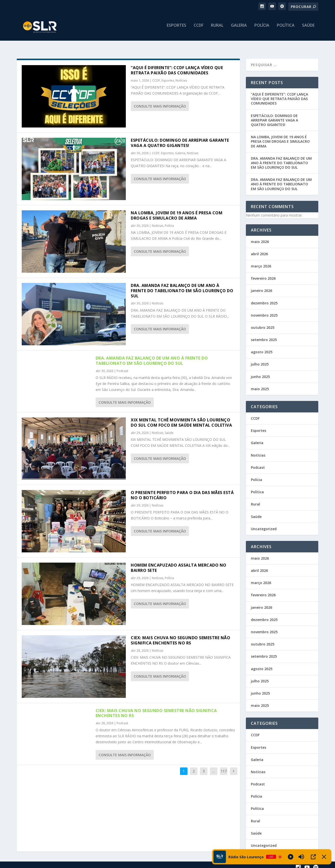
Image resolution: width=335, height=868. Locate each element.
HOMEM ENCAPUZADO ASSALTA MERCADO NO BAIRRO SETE (179, 563)
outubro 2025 (263, 323)
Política (286, 29)
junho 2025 (260, 372)
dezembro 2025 (264, 299)
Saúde (308, 29)
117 (224, 767)
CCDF (199, 29)
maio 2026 (260, 237)
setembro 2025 (264, 335)
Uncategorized (264, 524)
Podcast (122, 366)
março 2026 (261, 262)
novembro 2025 (264, 311)
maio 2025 (260, 384)
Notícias (181, 76)
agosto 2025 (262, 347)
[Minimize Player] (324, 857)
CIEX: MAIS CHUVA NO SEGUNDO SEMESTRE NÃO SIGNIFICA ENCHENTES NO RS (180, 636)
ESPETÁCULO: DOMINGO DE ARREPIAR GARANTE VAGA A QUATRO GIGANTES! (180, 138)
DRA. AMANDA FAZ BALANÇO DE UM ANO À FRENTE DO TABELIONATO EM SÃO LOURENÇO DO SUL (182, 286)
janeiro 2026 (261, 286)
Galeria (239, 29)
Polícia (262, 29)
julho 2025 (260, 360)
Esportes (176, 29)
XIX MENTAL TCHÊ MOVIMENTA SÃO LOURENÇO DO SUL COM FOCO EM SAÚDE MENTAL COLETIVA (181, 418)
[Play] (291, 857)
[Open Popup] (313, 857)
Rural (217, 29)
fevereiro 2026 (263, 274)
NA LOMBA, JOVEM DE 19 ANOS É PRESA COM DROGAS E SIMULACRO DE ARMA (177, 211)
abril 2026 (259, 249)
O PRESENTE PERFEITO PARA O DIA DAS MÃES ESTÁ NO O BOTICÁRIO (182, 491)
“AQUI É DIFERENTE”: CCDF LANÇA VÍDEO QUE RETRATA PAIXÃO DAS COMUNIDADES (177, 66)
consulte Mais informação (160, 102)
